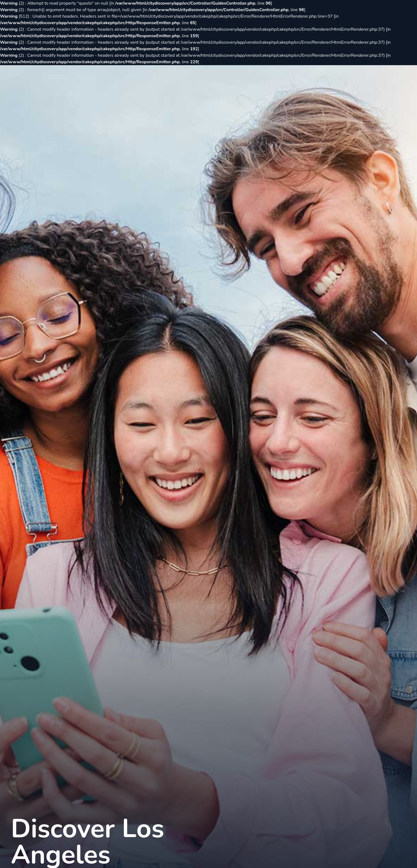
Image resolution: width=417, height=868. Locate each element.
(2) (12, 3)
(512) (15, 16)
